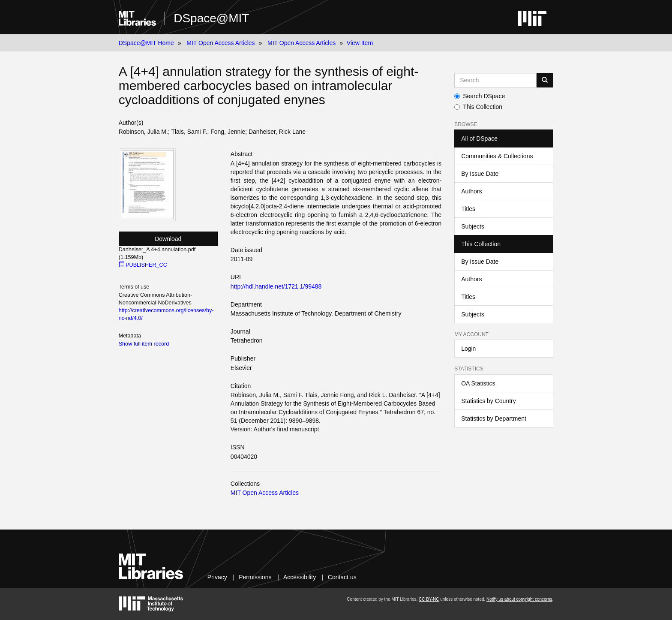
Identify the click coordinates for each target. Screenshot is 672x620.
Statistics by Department (494, 418)
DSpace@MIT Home (146, 43)
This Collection (478, 107)
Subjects (473, 226)
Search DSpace (480, 96)
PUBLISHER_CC (143, 265)
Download (168, 239)
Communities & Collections (497, 156)
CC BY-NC (429, 599)
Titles (468, 209)
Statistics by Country (489, 401)
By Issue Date (480, 174)
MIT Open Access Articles (220, 43)
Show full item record (144, 344)
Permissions (255, 577)
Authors (471, 191)
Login (468, 349)
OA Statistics (478, 383)
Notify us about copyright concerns (519, 599)
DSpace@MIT (211, 18)
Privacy (217, 577)
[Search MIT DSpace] (495, 80)
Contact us (342, 577)
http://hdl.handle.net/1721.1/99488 (276, 286)
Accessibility (300, 577)
